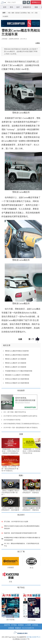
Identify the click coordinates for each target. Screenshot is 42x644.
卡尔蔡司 (5, 16)
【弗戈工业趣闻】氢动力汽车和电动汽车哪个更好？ (10, 493)
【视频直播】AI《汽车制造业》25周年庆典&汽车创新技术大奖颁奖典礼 (11, 451)
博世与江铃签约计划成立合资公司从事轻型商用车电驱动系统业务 (22, 527)
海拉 (29, 13)
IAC (33, 13)
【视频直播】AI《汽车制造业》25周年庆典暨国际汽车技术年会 (31, 451)
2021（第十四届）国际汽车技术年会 (15, 412)
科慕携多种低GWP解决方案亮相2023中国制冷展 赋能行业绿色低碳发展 (22, 539)
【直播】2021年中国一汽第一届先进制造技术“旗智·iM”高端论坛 (10, 469)
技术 (18, 7)
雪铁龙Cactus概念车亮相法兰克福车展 (17, 351)
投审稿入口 (36, 2)
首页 (5, 7)
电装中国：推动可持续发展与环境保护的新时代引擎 (20, 533)
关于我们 (14, 625)
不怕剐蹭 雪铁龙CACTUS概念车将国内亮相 (19, 371)
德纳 (13, 13)
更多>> (4, 433)
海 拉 (32, 568)
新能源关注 (27, 7)
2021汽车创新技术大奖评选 (12, 420)
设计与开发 (10, 620)
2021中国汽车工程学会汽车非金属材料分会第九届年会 (20, 416)
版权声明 (7, 625)
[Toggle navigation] (5, 2)
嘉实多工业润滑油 (21, 13)
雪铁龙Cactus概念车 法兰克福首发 (16, 359)
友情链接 (11, 628)
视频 (36, 7)
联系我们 (21, 625)
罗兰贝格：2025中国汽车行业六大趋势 (16, 522)
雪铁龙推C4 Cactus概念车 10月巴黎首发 (17, 375)
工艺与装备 (32, 620)
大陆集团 (10, 567)
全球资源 (35, 625)
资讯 (11, 7)
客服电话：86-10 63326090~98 (24, 628)
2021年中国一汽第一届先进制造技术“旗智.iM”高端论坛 (21, 428)
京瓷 (36, 13)
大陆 (9, 13)
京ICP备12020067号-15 (33, 637)
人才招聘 (28, 625)
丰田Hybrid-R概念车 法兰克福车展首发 (17, 379)
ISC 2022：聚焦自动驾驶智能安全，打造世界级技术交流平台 (22, 545)
